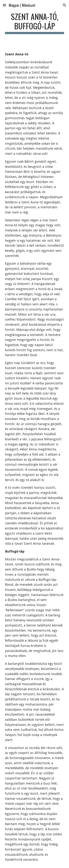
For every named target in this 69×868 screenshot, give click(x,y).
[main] (35, 23)
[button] (4, 5)
